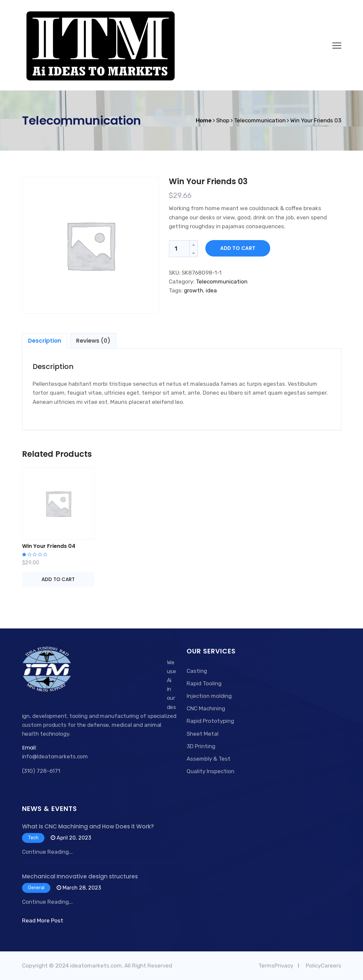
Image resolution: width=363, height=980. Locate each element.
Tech (33, 838)
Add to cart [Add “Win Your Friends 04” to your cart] (58, 579)
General (36, 888)
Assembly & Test (208, 759)
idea (211, 290)
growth (194, 290)
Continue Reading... (47, 852)
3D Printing (201, 746)
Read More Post (43, 920)
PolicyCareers (324, 966)
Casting (197, 671)
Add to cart (238, 248)
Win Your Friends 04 (49, 546)
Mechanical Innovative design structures (80, 876)
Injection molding (209, 696)
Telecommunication (222, 282)
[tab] (45, 341)
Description (45, 341)
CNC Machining (206, 708)
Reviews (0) (93, 341)
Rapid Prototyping (210, 721)
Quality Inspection (210, 771)
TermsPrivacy (276, 966)
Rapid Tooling (204, 683)
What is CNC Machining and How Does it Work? (88, 826)
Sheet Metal (203, 734)
